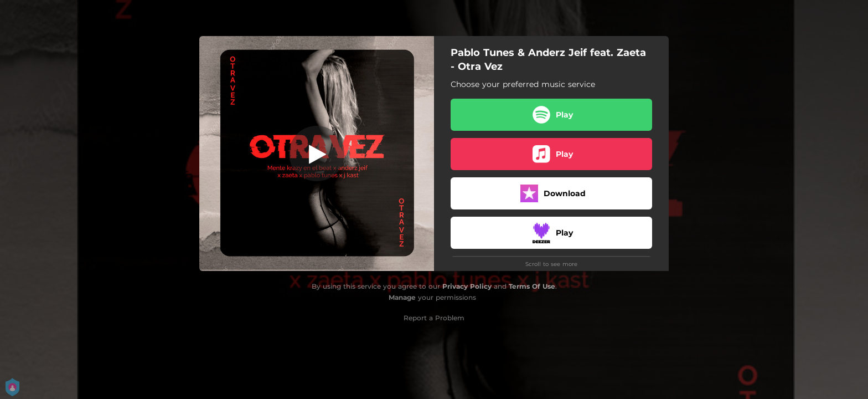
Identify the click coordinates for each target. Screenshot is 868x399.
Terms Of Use (532, 286)
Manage (402, 297)
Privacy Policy (467, 286)
